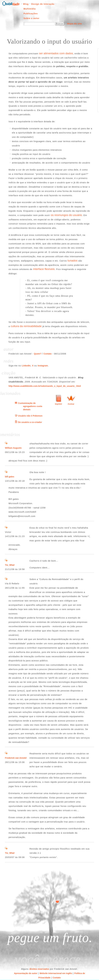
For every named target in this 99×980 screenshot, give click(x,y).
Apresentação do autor (26, 973)
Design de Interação (43, 4)
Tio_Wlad (10, 565)
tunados (73, 261)
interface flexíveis (44, 269)
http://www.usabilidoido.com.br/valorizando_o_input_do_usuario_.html (45, 386)
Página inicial (11, 3)
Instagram (43, 366)
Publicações (31, 14)
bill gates (10, 477)
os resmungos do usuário (66, 215)
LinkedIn (26, 366)
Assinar (71, 404)
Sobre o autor (31, 18)
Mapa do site (75, 24)
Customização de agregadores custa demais (30, 406)
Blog (26, 4)
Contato (47, 354)
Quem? (38, 354)
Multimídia (30, 9)
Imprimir (59, 404)
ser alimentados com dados (56, 53)
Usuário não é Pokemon (30, 416)
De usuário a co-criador (30, 422)
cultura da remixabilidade (26, 326)
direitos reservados (39, 969)
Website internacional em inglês (56, 973)
